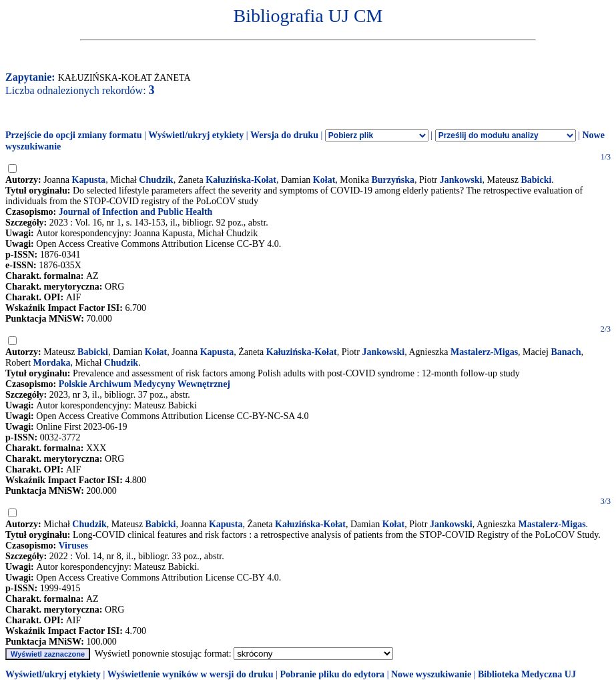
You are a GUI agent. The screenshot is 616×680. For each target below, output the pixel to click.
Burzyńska (393, 180)
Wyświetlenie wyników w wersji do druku (191, 674)
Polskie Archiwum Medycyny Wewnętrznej (144, 384)
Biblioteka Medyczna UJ (527, 674)
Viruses (73, 546)
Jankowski (461, 180)
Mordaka (52, 363)
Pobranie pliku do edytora (332, 674)
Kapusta (89, 180)
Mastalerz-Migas (484, 352)
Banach (566, 352)
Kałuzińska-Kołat (241, 180)
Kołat (324, 180)
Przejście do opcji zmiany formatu (74, 135)
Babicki (536, 180)
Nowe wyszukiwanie (431, 674)
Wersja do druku (284, 135)
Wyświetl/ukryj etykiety (196, 135)
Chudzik (156, 180)
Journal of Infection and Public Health (136, 212)
